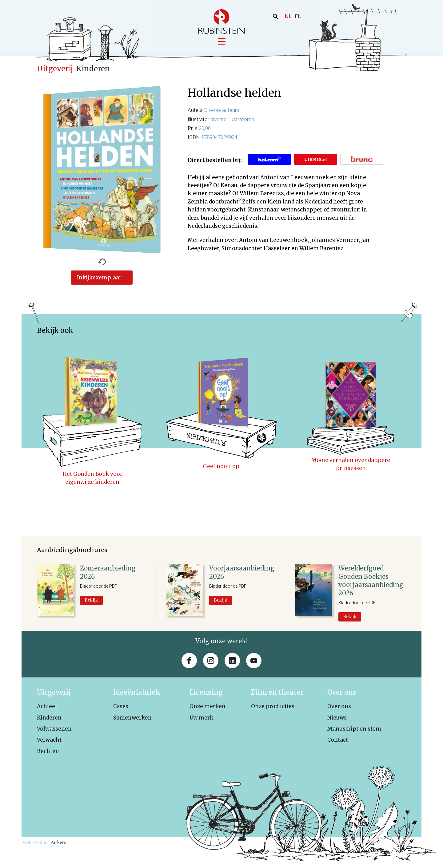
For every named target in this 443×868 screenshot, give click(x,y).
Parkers (58, 843)
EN (298, 16)
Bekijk (91, 601)
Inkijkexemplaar (99, 278)
